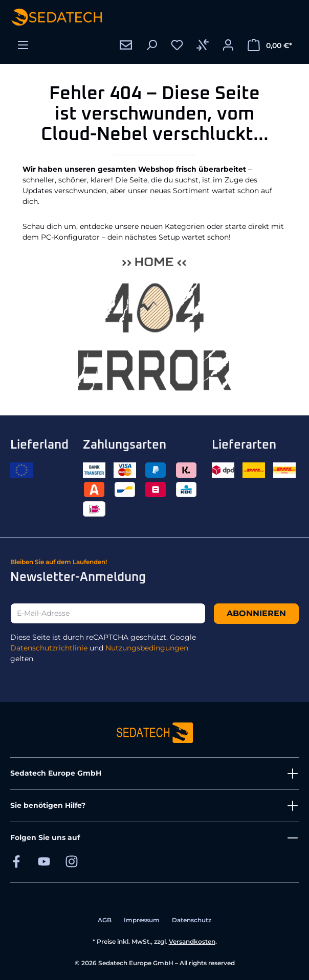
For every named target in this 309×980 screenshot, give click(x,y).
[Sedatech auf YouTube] (44, 861)
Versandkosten (192, 941)
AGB (105, 920)
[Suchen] (151, 45)
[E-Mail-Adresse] (108, 613)
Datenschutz (192, 920)
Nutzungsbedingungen (147, 648)
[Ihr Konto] (228, 45)
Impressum (142, 920)
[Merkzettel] (177, 45)
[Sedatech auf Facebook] (16, 861)
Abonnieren (256, 613)
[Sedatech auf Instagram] (72, 861)
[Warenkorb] (270, 45)
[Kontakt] (126, 45)
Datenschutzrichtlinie (49, 648)
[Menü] (23, 45)
